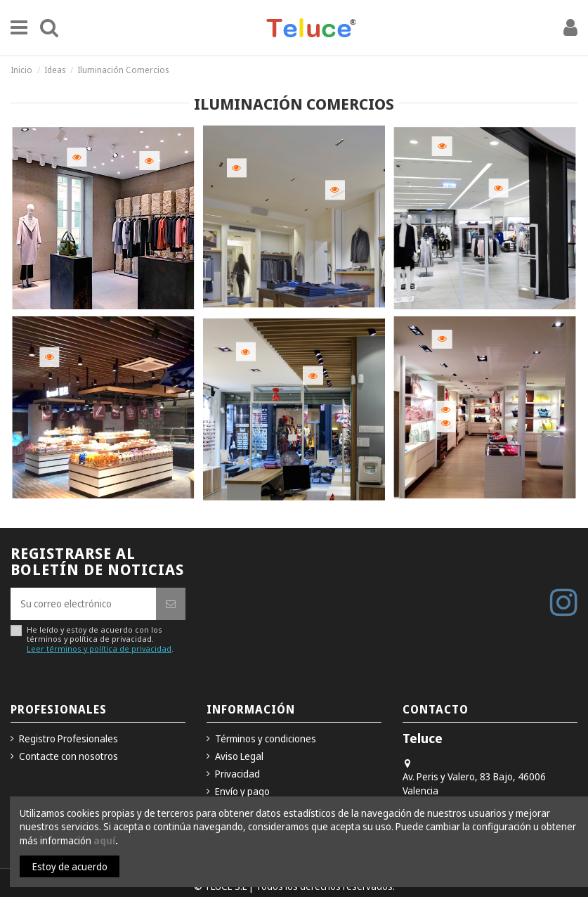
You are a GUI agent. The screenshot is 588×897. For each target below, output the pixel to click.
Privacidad (237, 774)
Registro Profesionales (68, 738)
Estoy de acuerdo (70, 866)
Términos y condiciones (266, 738)
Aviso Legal (239, 756)
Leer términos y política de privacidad (99, 648)
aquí (104, 840)
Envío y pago (242, 791)
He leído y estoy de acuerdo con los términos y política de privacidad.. (100, 639)
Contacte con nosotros (68, 756)
